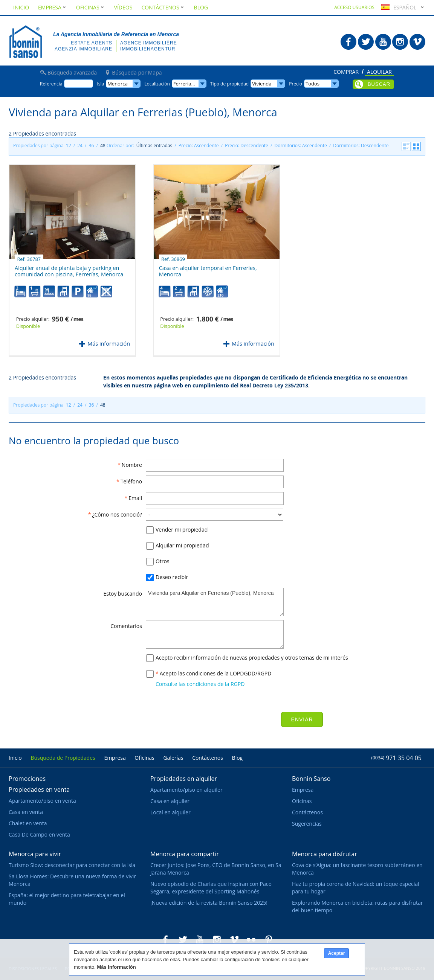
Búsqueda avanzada (72, 73)
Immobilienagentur (148, 49)
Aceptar (337, 953)
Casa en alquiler (170, 801)
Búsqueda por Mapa (137, 73)
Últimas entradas (154, 146)
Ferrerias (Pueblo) (190, 84)
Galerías (173, 758)
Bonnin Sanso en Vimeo (417, 42)
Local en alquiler (170, 812)
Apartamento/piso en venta (42, 801)
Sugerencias (307, 824)
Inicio (21, 7)
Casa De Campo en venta (39, 834)
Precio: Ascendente (199, 146)
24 (80, 146)
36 (92, 146)
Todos (313, 84)
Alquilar (379, 72)
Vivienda (262, 84)
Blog (201, 7)
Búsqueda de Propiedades (63, 758)
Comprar (346, 72)
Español (398, 7)
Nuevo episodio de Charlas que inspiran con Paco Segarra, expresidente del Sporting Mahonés (211, 888)
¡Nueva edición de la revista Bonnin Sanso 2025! (209, 903)
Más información (109, 344)
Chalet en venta (28, 823)
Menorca (118, 84)
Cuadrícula (416, 146)
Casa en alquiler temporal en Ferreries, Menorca (208, 268)
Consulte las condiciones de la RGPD (200, 684)
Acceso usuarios (354, 7)
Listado (406, 146)
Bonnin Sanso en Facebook (348, 42)
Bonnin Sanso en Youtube (383, 42)
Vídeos (123, 7)
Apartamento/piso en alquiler (186, 790)
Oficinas (91, 7)
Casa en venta (26, 812)
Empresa (53, 7)
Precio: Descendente (247, 146)
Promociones (27, 779)
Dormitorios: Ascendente (300, 146)
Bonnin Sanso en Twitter (366, 42)
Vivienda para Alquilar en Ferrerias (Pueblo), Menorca (215, 602)
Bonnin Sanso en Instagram (400, 42)
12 (69, 146)
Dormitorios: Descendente (361, 146)
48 (103, 146)
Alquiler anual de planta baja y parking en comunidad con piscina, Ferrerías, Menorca (69, 268)
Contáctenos (163, 7)
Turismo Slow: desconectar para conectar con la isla (72, 865)
